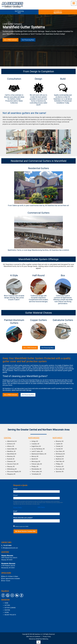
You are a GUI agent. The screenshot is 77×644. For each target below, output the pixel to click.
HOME (6, 603)
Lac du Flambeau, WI (38, 449)
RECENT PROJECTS (10, 615)
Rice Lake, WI (60, 469)
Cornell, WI (59, 449)
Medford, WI (60, 459)
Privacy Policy (18, 507)
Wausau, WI (11, 466)
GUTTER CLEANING (10, 608)
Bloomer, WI (60, 441)
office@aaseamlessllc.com (10, 548)
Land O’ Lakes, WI (37, 451)
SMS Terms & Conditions (33, 637)
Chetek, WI (59, 446)
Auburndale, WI (12, 449)
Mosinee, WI (11, 456)
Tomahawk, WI (36, 474)
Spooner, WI (60, 472)
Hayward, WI (60, 456)
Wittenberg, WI (12, 469)
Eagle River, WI (36, 446)
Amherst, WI (11, 444)
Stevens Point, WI (13, 464)
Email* (15, 511)
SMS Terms (41, 507)
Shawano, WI (11, 461)
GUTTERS (7, 605)
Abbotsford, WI (12, 441)
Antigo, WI (35, 441)
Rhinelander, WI (36, 469)
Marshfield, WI (12, 454)
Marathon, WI (11, 451)
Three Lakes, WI (37, 472)
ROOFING (7, 610)
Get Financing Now (28, 40)
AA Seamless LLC (38, 634)
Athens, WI (11, 446)
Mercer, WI (35, 456)
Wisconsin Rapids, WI (14, 472)
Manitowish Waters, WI (39, 454)
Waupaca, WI (11, 474)
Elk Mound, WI (60, 454)
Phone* (16, 495)
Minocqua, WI (36, 461)
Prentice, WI (60, 466)
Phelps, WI (35, 466)
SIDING (7, 612)
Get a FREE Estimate (10, 40)
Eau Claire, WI (60, 451)
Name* (15, 489)
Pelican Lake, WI (37, 464)
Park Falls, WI (60, 461)
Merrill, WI (35, 459)
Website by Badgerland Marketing (39, 639)
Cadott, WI (59, 444)
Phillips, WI (59, 464)
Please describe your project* (23, 518)
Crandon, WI (35, 444)
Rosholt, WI (11, 459)
